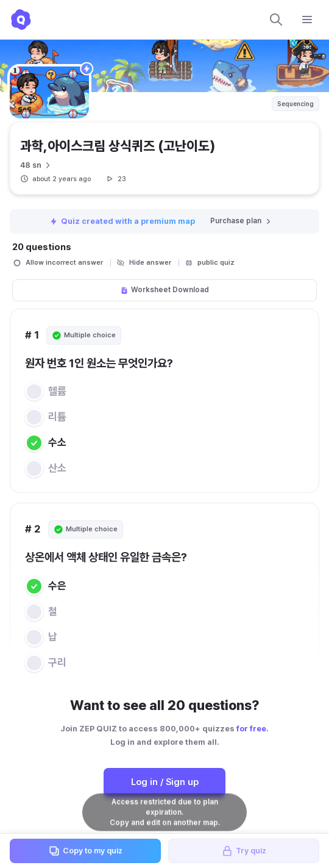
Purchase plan (241, 221)
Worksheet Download (164, 290)
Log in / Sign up (165, 782)
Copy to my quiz (85, 851)
